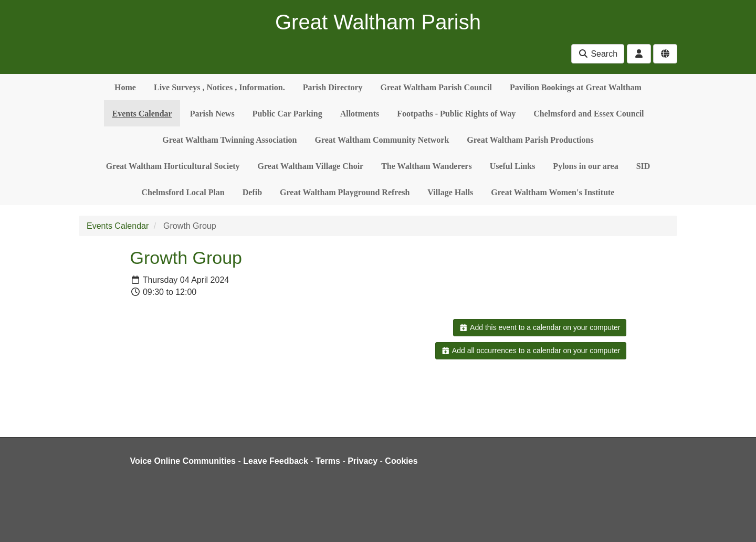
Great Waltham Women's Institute (553, 192)
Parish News (212, 114)
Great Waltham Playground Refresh (345, 192)
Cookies (401, 461)
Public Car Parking (287, 114)
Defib (252, 192)
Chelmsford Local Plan (183, 192)
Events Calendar (142, 114)
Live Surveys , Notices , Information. (219, 87)
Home (125, 87)
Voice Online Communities (183, 461)
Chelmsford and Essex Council (589, 114)
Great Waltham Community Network (382, 140)
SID (643, 166)
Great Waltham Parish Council (436, 87)
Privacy (363, 461)
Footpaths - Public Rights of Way (456, 114)
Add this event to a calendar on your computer (539, 327)
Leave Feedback (276, 461)
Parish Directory (333, 87)
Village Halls (450, 192)
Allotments (360, 114)
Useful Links (513, 166)
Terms (328, 461)
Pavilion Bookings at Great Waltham (576, 87)
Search (598, 54)
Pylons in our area (585, 166)
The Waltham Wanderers (426, 166)
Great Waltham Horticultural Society (173, 166)
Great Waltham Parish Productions (530, 140)
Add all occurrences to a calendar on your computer (531, 350)
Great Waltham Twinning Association (229, 140)
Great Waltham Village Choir (311, 166)
